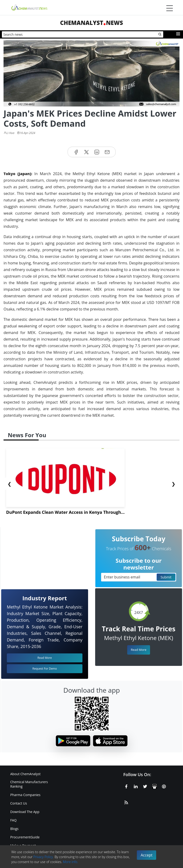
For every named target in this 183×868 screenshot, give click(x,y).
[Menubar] (170, 8)
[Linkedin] (136, 786)
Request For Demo (45, 669)
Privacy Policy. (44, 857)
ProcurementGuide (25, 837)
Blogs (14, 829)
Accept (146, 855)
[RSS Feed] (126, 802)
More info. (70, 862)
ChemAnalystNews (91, 23)
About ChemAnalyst (26, 774)
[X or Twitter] (145, 786)
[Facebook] (126, 786)
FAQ (14, 820)
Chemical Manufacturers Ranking (29, 784)
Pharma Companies (25, 795)
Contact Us (19, 803)
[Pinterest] (164, 786)
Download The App (25, 812)
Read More (138, 650)
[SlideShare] (155, 786)
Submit (166, 577)
